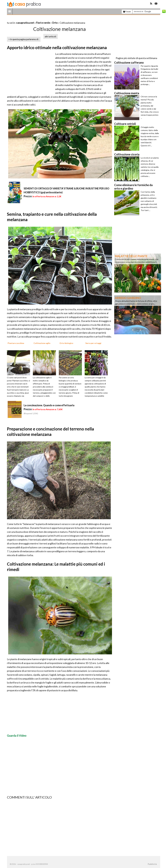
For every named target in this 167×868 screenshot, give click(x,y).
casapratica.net (25, 23)
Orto (55, 23)
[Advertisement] (40, 19)
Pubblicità (152, 864)
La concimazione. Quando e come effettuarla (49, 405)
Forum (127, 12)
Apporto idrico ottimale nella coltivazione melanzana (57, 47)
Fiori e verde (43, 23)
